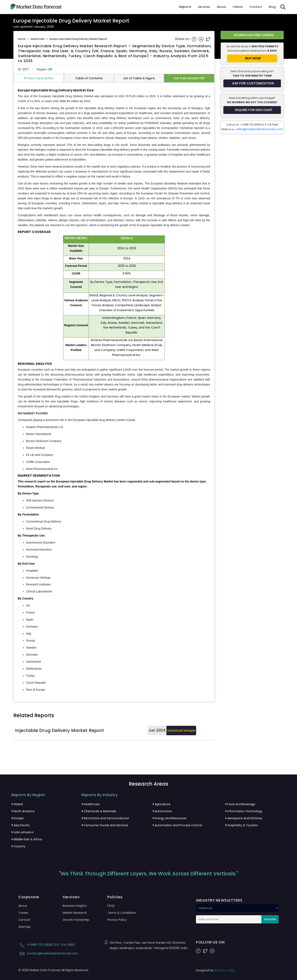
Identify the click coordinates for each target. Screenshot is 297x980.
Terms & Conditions (122, 913)
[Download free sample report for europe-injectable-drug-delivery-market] (252, 35)
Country (18, 846)
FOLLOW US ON (210, 942)
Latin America (22, 832)
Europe (17, 818)
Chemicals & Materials (99, 811)
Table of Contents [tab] (89, 78)
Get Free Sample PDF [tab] (189, 78)
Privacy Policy (117, 920)
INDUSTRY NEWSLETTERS (219, 900)
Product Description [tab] (39, 78)
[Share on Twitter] (208, 39)
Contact (256, 7)
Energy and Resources (169, 818)
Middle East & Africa (27, 839)
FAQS (111, 906)
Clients (238, 7)
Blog (272, 7)
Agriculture (161, 804)
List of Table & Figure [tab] (139, 78)
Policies (115, 897)
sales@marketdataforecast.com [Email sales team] (259, 129)
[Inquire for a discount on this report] (252, 110)
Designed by (215, 970)
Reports (185, 7)
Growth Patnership (76, 920)
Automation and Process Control (177, 825)
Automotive (162, 811)
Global (17, 804)
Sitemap (24, 927)
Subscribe (270, 919)
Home (22, 39)
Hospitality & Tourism (241, 825)
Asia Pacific (21, 825)
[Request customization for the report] (252, 83)
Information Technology (244, 811)
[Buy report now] (252, 58)
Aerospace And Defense (244, 818)
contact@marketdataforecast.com (48, 953)
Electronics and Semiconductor (105, 818)
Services (204, 7)
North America (23, 811)
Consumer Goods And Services (105, 825)
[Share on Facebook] (194, 39)
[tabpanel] (114, 390)
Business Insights (75, 906)
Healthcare (38, 39)
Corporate (29, 897)
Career (23, 913)
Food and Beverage (240, 804)
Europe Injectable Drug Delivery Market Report (78, 39)
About (221, 7)
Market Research (75, 913)
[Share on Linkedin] (202, 39)
